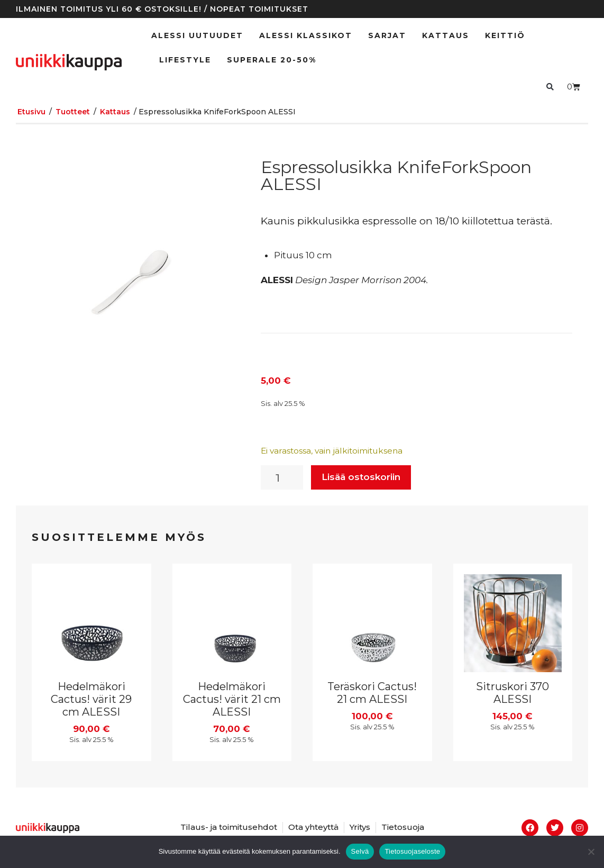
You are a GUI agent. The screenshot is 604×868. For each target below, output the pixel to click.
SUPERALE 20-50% (272, 60)
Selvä (360, 851)
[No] (591, 852)
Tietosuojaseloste (412, 851)
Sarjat (387, 35)
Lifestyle (185, 60)
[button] (550, 87)
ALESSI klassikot (306, 35)
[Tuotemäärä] (282, 477)
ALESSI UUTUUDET (197, 35)
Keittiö (505, 35)
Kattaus (446, 35)
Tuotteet (73, 112)
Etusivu (31, 112)
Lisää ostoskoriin (361, 477)
